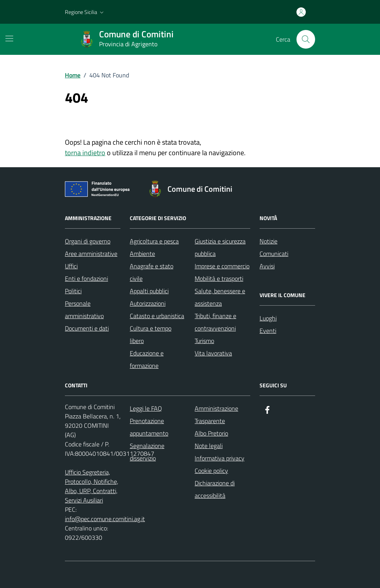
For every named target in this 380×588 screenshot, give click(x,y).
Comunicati (274, 254)
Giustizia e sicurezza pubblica (220, 247)
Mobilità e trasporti (219, 278)
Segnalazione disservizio (147, 452)
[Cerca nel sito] (306, 39)
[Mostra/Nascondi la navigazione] (9, 38)
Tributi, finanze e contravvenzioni (215, 322)
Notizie (268, 241)
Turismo (204, 341)
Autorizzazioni (148, 303)
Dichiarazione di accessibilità (215, 489)
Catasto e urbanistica (157, 316)
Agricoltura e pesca (154, 241)
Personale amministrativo (84, 310)
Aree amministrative (91, 254)
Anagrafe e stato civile (152, 272)
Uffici (71, 266)
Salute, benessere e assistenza (220, 297)
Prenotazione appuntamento (149, 427)
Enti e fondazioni (86, 278)
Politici (73, 291)
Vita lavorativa (213, 353)
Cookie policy (211, 471)
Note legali (209, 446)
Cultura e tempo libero (151, 334)
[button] (85, 12)
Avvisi (267, 266)
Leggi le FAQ (146, 408)
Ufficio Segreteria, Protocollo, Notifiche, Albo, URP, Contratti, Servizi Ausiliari (92, 486)
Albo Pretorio (211, 433)
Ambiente (142, 254)
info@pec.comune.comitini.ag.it (105, 519)
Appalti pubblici (149, 291)
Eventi (268, 331)
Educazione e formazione (147, 359)
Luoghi (268, 318)
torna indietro (85, 153)
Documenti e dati (87, 328)
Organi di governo (88, 241)
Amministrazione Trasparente (216, 415)
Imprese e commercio (222, 266)
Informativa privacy (220, 458)
